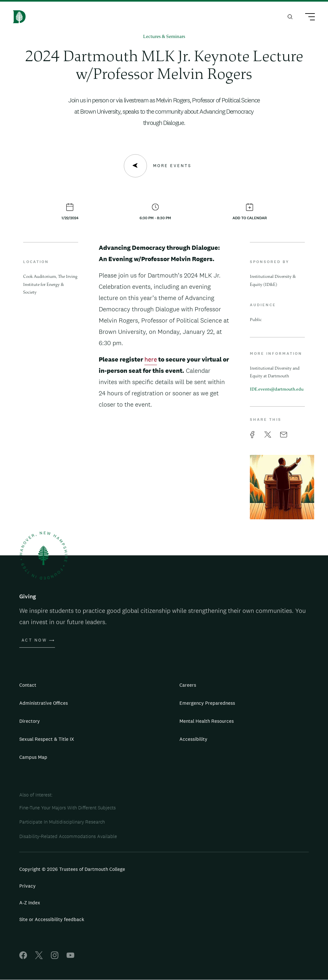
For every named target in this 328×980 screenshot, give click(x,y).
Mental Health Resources (207, 721)
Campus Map (33, 757)
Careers (188, 685)
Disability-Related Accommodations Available (68, 836)
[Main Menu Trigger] (307, 18)
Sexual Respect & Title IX (47, 739)
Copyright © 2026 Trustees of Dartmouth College (72, 869)
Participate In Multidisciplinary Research (62, 822)
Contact (28, 685)
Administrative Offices (44, 703)
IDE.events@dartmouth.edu (277, 390)
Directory (30, 721)
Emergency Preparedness (207, 703)
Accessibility (193, 739)
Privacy (27, 886)
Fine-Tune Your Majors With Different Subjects (68, 808)
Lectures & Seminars (164, 37)
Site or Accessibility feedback (52, 919)
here (151, 359)
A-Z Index (30, 903)
